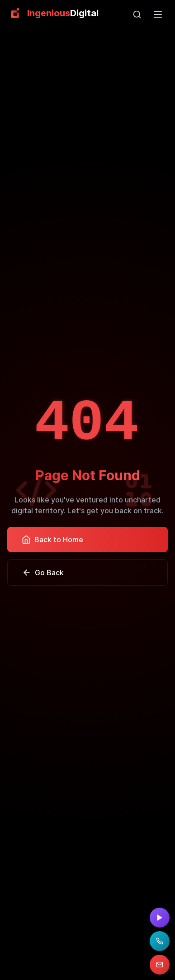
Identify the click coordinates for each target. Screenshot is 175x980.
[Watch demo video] (160, 918)
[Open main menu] (158, 14)
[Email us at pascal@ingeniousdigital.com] (160, 965)
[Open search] (137, 14)
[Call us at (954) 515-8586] (160, 941)
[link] (53, 13)
